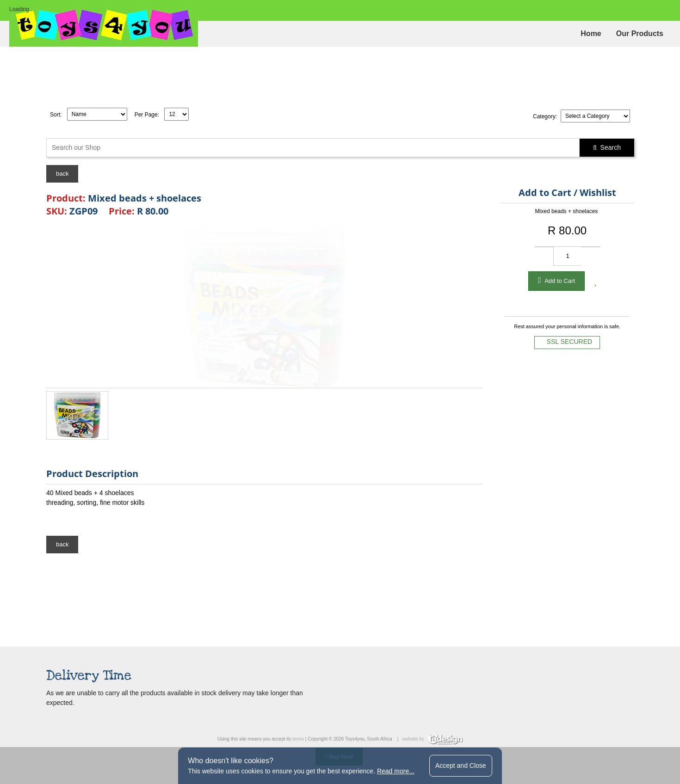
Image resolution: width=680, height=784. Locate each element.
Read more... (396, 771)
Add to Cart (556, 280)
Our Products (640, 34)
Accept (461, 766)
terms (298, 739)
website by (433, 739)
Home (591, 34)
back (62, 174)
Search (607, 147)
